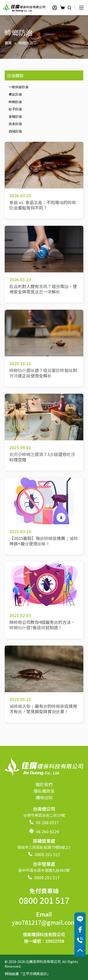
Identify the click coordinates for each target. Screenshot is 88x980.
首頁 (8, 43)
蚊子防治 (15, 109)
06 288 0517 (47, 822)
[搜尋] (69, 8)
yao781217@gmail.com (44, 922)
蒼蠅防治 (15, 116)
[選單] (81, 8)
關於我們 (44, 784)
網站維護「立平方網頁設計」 (28, 974)
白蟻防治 (15, 131)
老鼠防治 (15, 94)
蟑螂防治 (15, 102)
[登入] (55, 8)
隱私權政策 (44, 791)
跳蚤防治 (15, 124)
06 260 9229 (47, 831)
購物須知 (44, 797)
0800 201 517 (47, 854)
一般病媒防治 (19, 87)
